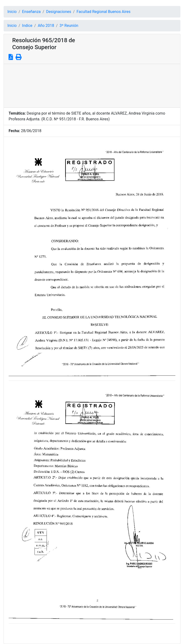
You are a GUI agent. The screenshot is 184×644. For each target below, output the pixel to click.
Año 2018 (46, 26)
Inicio (12, 12)
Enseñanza (31, 12)
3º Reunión (69, 26)
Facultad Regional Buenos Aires (104, 12)
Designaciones (59, 12)
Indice (27, 26)
